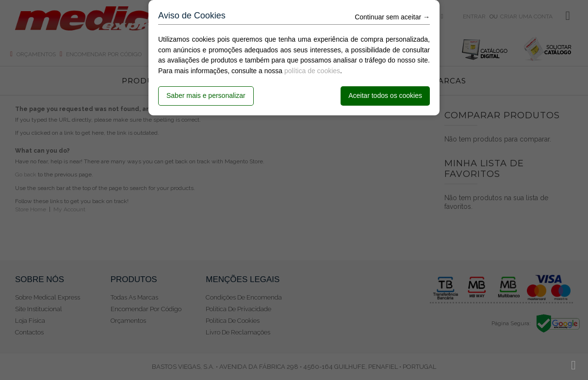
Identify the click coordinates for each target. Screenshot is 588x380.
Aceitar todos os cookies (385, 95)
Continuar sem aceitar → (392, 17)
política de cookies (312, 71)
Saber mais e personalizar (206, 95)
